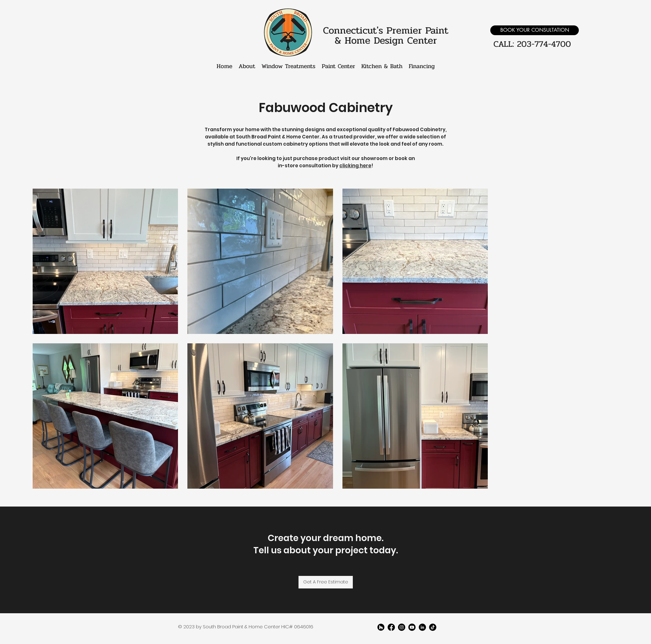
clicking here (355, 166)
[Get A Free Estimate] (326, 582)
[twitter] (402, 627)
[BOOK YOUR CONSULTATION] (535, 30)
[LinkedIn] (422, 627)
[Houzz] (381, 627)
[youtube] (412, 627)
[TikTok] (433, 627)
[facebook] (391, 627)
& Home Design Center (386, 40)
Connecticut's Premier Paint (386, 30)
